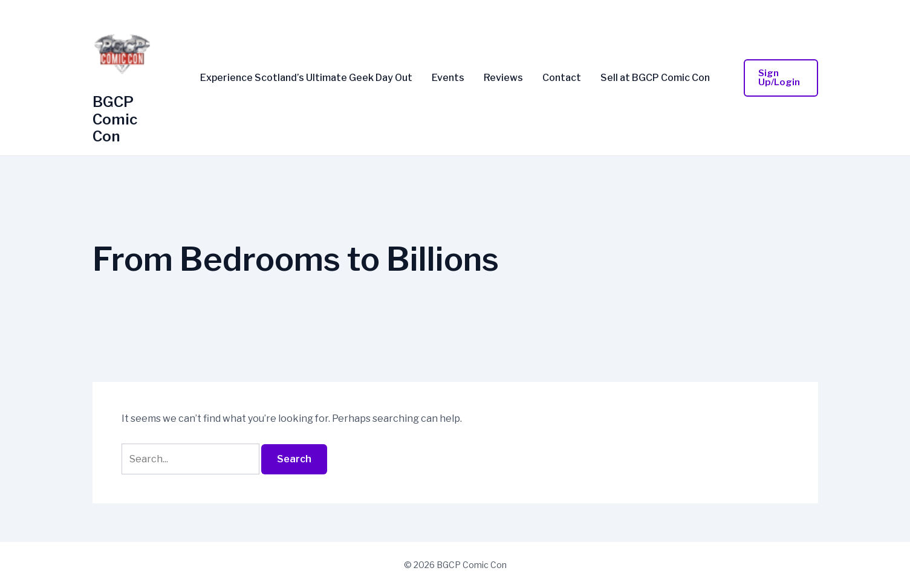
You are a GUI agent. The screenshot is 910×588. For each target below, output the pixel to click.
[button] (781, 78)
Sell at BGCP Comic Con (655, 78)
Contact (562, 78)
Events (448, 78)
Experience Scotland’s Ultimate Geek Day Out (306, 78)
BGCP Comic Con (115, 119)
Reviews (503, 78)
